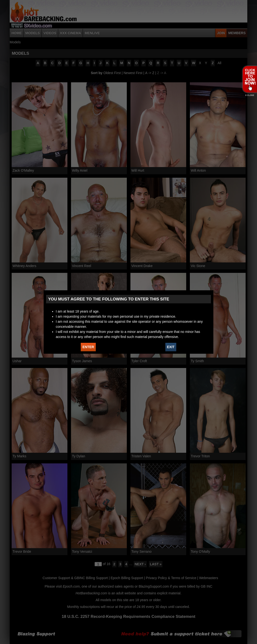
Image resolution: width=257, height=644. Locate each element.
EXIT (171, 347)
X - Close (249, 95)
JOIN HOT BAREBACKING (249, 79)
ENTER (88, 347)
